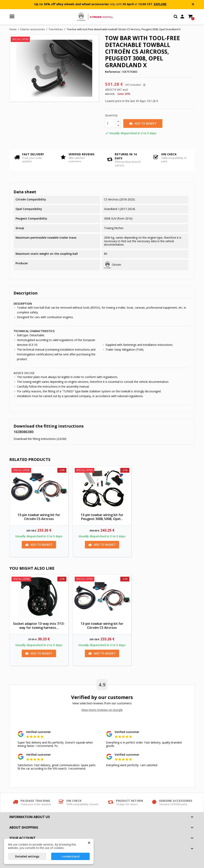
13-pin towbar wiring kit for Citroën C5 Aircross (39, 517)
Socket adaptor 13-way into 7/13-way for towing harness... (39, 626)
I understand (71, 856)
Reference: (113, 72)
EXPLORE (160, 4)
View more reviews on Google (102, 710)
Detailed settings (27, 856)
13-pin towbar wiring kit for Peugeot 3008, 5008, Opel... (102, 517)
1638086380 (24, 432)
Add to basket (143, 123)
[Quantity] (111, 123)
